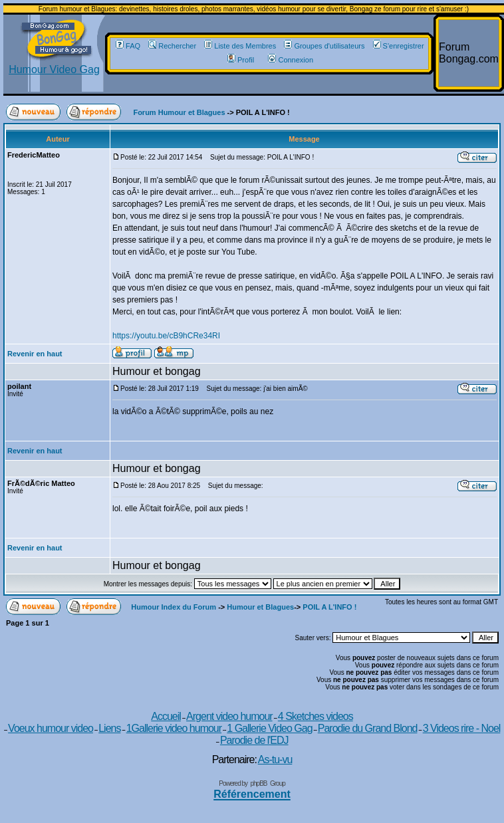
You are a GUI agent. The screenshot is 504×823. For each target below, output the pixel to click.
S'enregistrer (399, 46)
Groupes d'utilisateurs (324, 46)
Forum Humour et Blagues (179, 112)
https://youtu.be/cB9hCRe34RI (166, 336)
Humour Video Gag (54, 65)
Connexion (291, 60)
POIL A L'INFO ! (329, 607)
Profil (241, 60)
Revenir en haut (35, 354)
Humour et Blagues (260, 607)
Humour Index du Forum (174, 607)
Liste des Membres (240, 46)
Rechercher (172, 46)
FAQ (128, 46)
